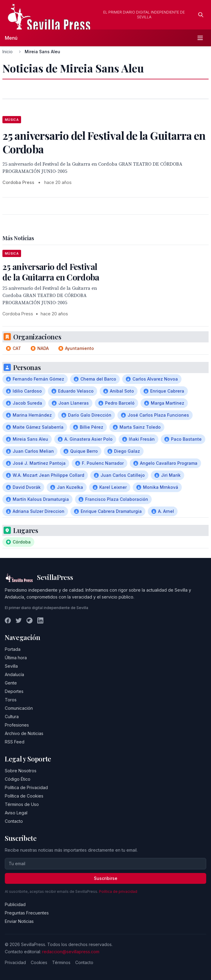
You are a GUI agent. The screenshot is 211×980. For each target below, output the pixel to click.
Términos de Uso (22, 804)
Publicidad (15, 904)
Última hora (16, 658)
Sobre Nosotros (21, 771)
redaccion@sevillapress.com (71, 952)
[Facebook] (8, 620)
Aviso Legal (16, 813)
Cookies (39, 962)
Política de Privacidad (26, 787)
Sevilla (11, 666)
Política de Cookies (24, 796)
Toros (11, 700)
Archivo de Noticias (24, 733)
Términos (61, 962)
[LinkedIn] (40, 620)
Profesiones (17, 725)
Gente (11, 683)
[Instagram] (29, 620)
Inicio (8, 52)
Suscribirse (106, 878)
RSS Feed (15, 742)
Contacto (14, 821)
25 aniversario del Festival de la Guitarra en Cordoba (51, 272)
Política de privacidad (118, 891)
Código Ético (18, 779)
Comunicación (19, 708)
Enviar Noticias (19, 921)
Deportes (14, 691)
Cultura (12, 717)
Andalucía (14, 674)
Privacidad (15, 962)
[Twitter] (19, 620)
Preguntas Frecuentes (27, 913)
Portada (13, 649)
